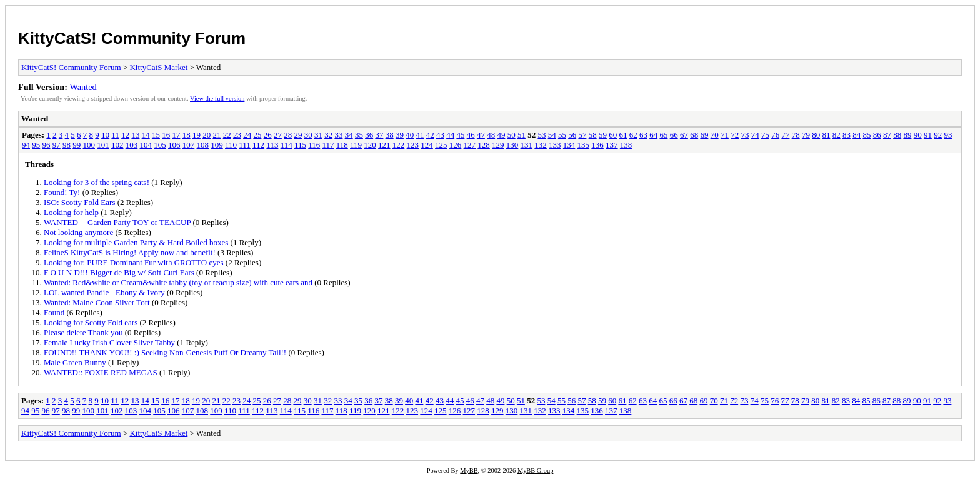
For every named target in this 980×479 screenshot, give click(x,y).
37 (379, 135)
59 (603, 135)
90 (918, 135)
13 (135, 135)
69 (704, 135)
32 (328, 135)
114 (287, 145)
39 (400, 135)
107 (189, 145)
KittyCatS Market (158, 67)
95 (36, 145)
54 (552, 135)
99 (77, 145)
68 (694, 135)
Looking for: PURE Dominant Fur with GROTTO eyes (134, 262)
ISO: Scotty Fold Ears (79, 202)
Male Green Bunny (75, 362)
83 (847, 135)
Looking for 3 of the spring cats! (97, 182)
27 (278, 135)
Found (54, 312)
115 (300, 145)
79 (806, 135)
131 (527, 145)
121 (384, 145)
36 (369, 135)
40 (410, 135)
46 (471, 135)
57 (582, 135)
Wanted (83, 87)
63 (643, 135)
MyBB (469, 471)
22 (227, 135)
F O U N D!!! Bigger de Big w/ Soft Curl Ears (119, 272)
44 (450, 135)
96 (47, 145)
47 (481, 135)
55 (562, 135)
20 (207, 135)
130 (512, 145)
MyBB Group (535, 471)
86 (877, 135)
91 (928, 135)
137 (612, 145)
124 (427, 145)
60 (613, 135)
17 (176, 135)
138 (626, 145)
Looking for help (71, 212)
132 (541, 145)
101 (103, 145)
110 (231, 145)
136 (597, 145)
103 (132, 145)
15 (156, 135)
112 (258, 145)
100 (89, 145)
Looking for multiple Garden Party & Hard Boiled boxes (136, 242)
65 (663, 135)
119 (356, 145)
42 (430, 135)
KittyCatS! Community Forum (132, 38)
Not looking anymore (78, 232)
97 (57, 145)
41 (420, 135)
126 (456, 145)
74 (755, 135)
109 (217, 145)
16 (166, 135)
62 (633, 135)
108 (203, 145)
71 (725, 135)
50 (512, 135)
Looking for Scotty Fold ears (91, 322)
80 (816, 135)
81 (826, 135)
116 (314, 145)
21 (217, 135)
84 (857, 135)
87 (887, 135)
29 (298, 135)
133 (555, 145)
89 (907, 135)
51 (522, 135)
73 (745, 135)
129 (498, 145)
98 (67, 145)
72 (735, 135)
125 (441, 145)
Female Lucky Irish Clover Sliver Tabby (109, 342)
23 (237, 135)
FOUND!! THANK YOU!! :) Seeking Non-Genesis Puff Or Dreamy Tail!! (166, 352)
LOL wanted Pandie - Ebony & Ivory (104, 292)
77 (785, 135)
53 (542, 135)
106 (174, 145)
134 (569, 145)
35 (359, 135)
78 (796, 135)
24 (247, 135)
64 (653, 135)
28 (288, 135)
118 (342, 145)
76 (775, 135)
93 (948, 135)
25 (257, 135)
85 (867, 135)
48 (491, 135)
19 (197, 135)
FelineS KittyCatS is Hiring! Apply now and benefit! (130, 252)
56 (572, 135)
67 (684, 135)
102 (117, 145)
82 (837, 135)
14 (146, 135)
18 (187, 135)
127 (470, 145)
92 (938, 135)
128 (484, 145)
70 (715, 135)
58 (593, 135)
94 (26, 145)
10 (105, 135)
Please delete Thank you (84, 332)
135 (584, 145)
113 (272, 145)
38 (390, 135)
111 (245, 145)
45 (460, 135)
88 (897, 135)
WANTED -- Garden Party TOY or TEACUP (117, 222)
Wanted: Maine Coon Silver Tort (97, 302)
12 (125, 135)
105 (160, 145)
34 (349, 135)
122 (399, 145)
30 (308, 135)
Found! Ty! (62, 192)
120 (370, 145)
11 (115, 135)
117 (328, 145)
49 (501, 135)
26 (268, 135)
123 (413, 145)
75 (765, 135)
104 (146, 145)
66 (674, 135)
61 (623, 135)
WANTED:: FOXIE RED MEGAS (101, 372)
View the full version (217, 98)
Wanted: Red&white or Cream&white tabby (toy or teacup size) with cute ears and (179, 282)
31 (318, 135)
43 (440, 135)
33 (338, 135)
